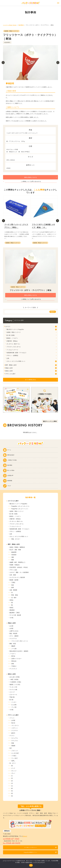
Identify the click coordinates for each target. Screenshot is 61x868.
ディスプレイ (13, 669)
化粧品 (11, 608)
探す (53, 312)
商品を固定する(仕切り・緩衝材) (19, 651)
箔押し (13, 761)
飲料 (13, 587)
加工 (11, 748)
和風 (13, 743)
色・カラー (13, 763)
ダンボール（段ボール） (14, 344)
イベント (12, 718)
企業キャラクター (16, 659)
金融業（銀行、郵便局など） (18, 562)
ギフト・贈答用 (14, 636)
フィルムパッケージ (12, 350)
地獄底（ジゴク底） (15, 685)
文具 (8, 358)
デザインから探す (10, 374)
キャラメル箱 (13, 690)
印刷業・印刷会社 (15, 565)
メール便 (14, 649)
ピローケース (13, 695)
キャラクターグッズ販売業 (17, 577)
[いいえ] (59, 863)
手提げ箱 (12, 697)
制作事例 (21, 25)
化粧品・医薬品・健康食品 (17, 547)
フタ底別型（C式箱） (16, 682)
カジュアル (15, 738)
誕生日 (13, 733)
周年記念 (14, 661)
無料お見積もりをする (30, 177)
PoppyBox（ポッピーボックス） (21, 506)
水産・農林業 (13, 590)
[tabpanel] (30, 63)
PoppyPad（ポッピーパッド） (20, 509)
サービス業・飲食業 (15, 615)
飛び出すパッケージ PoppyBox (15, 329)
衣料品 (11, 600)
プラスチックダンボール (14, 347)
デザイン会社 (13, 570)
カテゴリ (8, 327)
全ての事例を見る (31, 380)
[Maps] (25, 836)
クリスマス (15, 730)
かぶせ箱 (14, 705)
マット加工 (15, 758)
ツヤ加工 (14, 756)
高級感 (13, 746)
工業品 (13, 582)
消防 (13, 557)
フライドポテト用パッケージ (20, 641)
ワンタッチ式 (13, 687)
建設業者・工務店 (15, 613)
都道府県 (14, 552)
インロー (14, 702)
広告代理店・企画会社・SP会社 (19, 567)
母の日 (13, 723)
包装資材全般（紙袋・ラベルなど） (17, 353)
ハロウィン (15, 728)
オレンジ (14, 771)
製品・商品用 (13, 633)
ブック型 (14, 707)
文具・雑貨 (13, 575)
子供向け (14, 666)
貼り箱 (11, 700)
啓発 (13, 664)
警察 (13, 560)
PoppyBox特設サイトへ (40, 852)
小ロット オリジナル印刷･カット (16, 361)
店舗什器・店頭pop (12, 341)
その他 (11, 618)
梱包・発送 (13, 644)
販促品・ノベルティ (12, 338)
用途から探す (9, 368)
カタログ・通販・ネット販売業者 (19, 572)
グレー (13, 773)
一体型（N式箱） (14, 679)
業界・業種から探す (11, 365)
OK (31, 865)
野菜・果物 (15, 595)
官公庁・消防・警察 (15, 550)
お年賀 (11, 628)
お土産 (11, 626)
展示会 (13, 656)
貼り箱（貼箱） (11, 335)
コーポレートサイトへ (40, 847)
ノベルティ (13, 654)
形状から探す (9, 371)
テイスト (12, 736)
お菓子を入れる (14, 631)
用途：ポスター (16, 539)
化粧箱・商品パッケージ (11, 31)
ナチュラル (15, 741)
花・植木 (14, 598)
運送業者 (12, 610)
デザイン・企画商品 (12, 356)
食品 (13, 585)
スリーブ (12, 692)
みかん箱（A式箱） (15, 677)
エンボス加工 (15, 753)
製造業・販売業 (14, 580)
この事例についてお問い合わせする (31, 181)
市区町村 (14, 555)
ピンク (13, 768)
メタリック (15, 751)
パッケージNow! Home (10, 25)
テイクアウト (13, 639)
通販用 (13, 646)
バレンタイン (15, 725)
